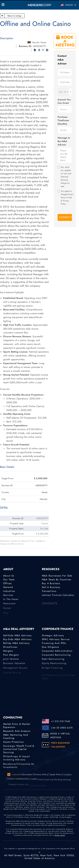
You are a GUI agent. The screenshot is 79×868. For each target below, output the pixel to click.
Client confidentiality (19, 781)
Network (8, 588)
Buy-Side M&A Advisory (17, 639)
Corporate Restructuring (56, 656)
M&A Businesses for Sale (57, 576)
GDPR (34, 782)
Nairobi (36, 42)
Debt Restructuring (53, 661)
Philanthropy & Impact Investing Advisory (17, 761)
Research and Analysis (17, 731)
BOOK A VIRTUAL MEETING (60, 736)
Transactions (49, 592)
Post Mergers (11, 656)
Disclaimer (27, 775)
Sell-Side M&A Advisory (17, 635)
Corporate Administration (57, 652)
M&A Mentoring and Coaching (16, 737)
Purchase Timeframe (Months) (63, 121)
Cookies (68, 776)
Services (8, 596)
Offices (7, 584)
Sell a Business (51, 588)
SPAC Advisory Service (56, 639)
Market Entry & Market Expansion (17, 726)
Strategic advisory (53, 635)
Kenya (43, 42)
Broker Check (60, 835)
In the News (11, 601)
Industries (9, 592)
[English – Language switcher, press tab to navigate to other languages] (68, 5)
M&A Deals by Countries (57, 580)
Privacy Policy (41, 775)
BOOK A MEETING (65, 41)
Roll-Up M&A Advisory (16, 643)
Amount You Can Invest (64, 101)
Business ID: (25, 46)
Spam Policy (56, 775)
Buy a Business (51, 584)
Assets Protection (14, 742)
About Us (9, 576)
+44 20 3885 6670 (62, 728)
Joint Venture (11, 661)
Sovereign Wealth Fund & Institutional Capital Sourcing (19, 752)
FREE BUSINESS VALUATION (60, 745)
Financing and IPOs (54, 643)
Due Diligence (51, 647)
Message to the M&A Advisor (64, 141)
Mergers (8, 652)
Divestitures (10, 647)
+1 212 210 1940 (61, 721)
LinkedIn (14, 775)
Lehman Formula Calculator (58, 596)
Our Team (9, 580)
